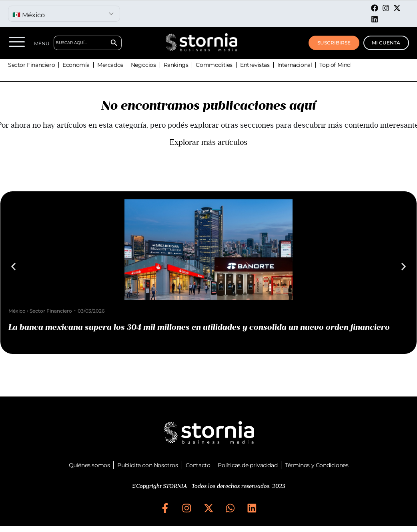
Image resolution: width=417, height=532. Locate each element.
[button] (13, 267)
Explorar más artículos (208, 143)
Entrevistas (255, 65)
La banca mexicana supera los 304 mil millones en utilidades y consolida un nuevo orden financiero (199, 327)
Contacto (198, 465)
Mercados (110, 65)
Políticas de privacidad (248, 465)
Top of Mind (335, 65)
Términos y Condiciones (317, 465)
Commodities (214, 65)
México (17, 311)
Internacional (295, 65)
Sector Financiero (31, 65)
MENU (42, 43)
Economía (76, 65)
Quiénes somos (89, 465)
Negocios (143, 65)
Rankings (176, 65)
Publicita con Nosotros (147, 465)
